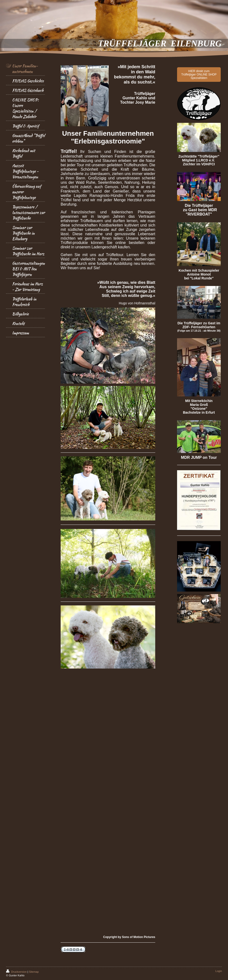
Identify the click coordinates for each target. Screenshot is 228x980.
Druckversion (17, 972)
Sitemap (34, 972)
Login (219, 971)
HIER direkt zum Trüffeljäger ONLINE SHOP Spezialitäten (199, 75)
